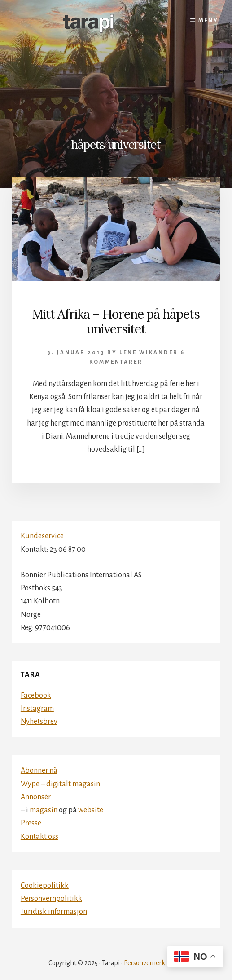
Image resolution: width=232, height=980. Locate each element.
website (91, 810)
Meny (208, 21)
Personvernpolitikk (51, 899)
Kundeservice (42, 536)
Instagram (37, 709)
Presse (31, 823)
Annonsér (36, 797)
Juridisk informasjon (54, 912)
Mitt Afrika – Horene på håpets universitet (116, 322)
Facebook (36, 696)
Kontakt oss (39, 837)
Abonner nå (39, 771)
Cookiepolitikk (45, 886)
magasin (44, 810)
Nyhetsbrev (39, 722)
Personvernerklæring (154, 963)
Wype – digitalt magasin (60, 784)
